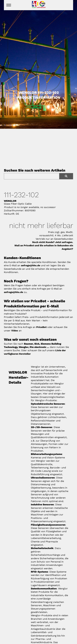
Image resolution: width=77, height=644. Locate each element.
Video (15, 331)
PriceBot (41, 327)
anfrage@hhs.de (31, 265)
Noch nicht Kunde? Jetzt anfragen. (53, 242)
